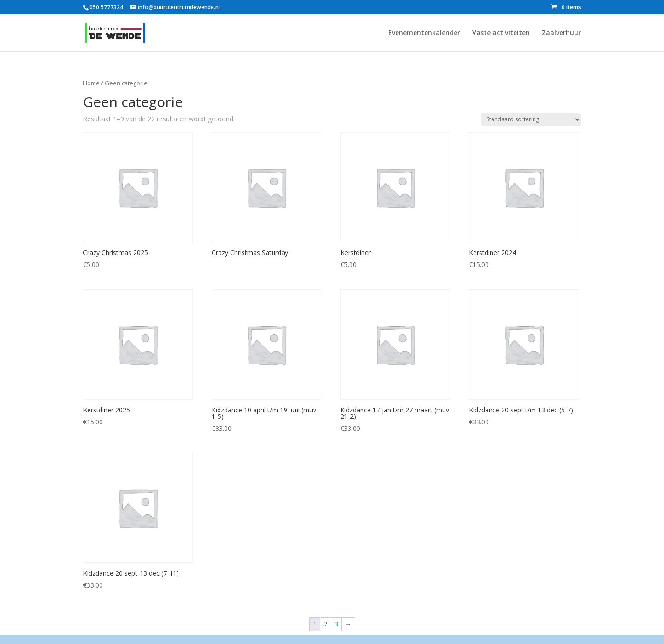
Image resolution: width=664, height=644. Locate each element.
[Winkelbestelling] (531, 120)
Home (91, 83)
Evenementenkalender (424, 33)
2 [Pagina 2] (326, 624)
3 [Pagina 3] (336, 624)
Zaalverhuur (561, 33)
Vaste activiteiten (501, 33)
